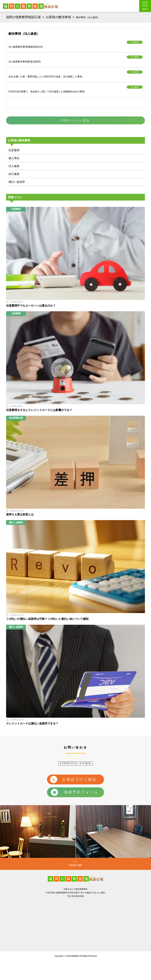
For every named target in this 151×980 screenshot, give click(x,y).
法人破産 (14, 166)
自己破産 (14, 174)
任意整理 (14, 150)
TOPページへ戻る (76, 120)
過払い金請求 (17, 182)
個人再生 (14, 158)
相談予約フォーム (75, 792)
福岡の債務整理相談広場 (23, 17)
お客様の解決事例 (58, 17)
